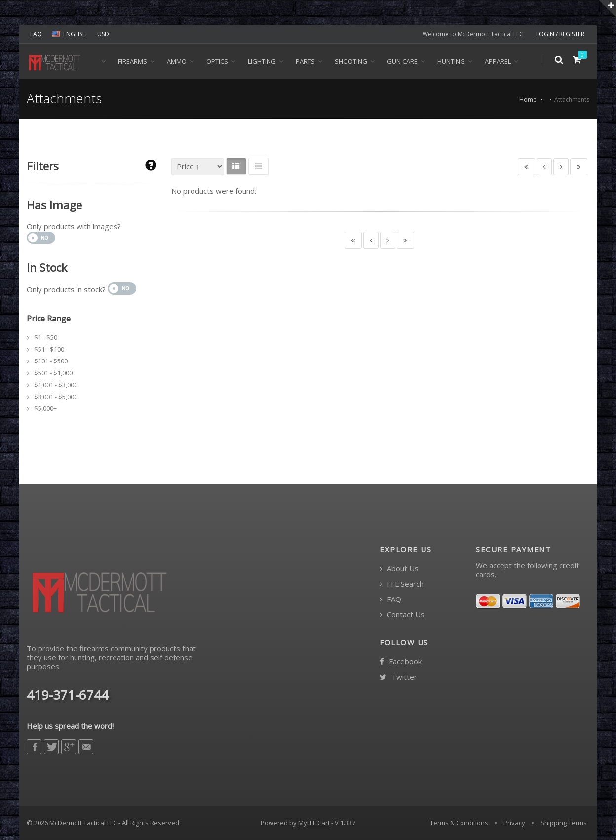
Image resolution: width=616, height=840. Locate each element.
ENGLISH (70, 34)
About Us (399, 569)
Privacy (514, 823)
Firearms (133, 61)
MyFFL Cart (314, 823)
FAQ (36, 34)
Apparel (498, 61)
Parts (305, 61)
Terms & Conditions (459, 823)
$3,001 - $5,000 (56, 397)
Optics (217, 61)
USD (103, 34)
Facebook (401, 661)
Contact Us (402, 615)
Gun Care (402, 61)
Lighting (262, 61)
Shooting (351, 61)
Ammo (177, 61)
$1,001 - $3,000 (56, 385)
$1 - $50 (46, 337)
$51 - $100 (49, 349)
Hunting (451, 61)
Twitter (398, 677)
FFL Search (402, 584)
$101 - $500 (51, 361)
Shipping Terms (564, 823)
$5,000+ (45, 408)
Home (528, 100)
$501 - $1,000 (53, 373)
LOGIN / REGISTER (560, 34)
